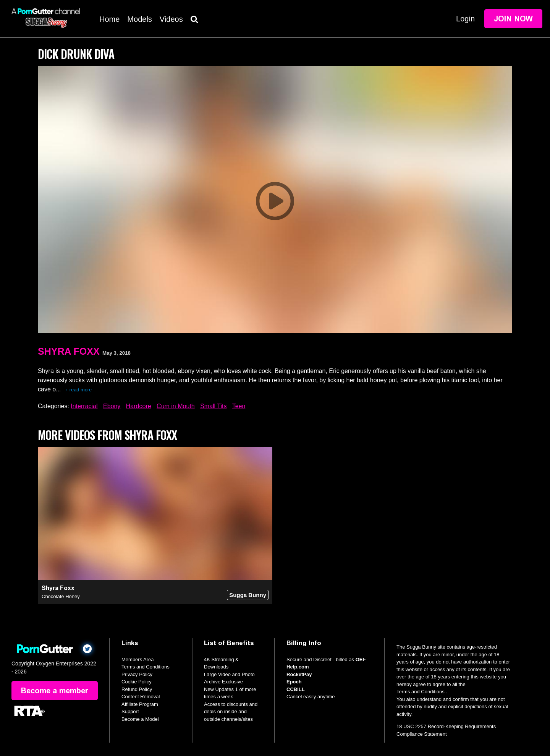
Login (465, 19)
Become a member (55, 691)
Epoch (294, 682)
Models (139, 19)
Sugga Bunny (248, 595)
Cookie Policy (137, 682)
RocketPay (299, 674)
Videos (171, 19)
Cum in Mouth (176, 406)
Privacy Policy (137, 674)
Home (109, 19)
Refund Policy (137, 689)
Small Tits (213, 406)
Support (130, 711)
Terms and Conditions (146, 667)
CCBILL (296, 689)
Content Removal (141, 697)
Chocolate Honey (61, 596)
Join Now (513, 19)
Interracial (84, 406)
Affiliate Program (140, 704)
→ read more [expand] (77, 390)
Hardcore (139, 406)
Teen (239, 406)
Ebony (112, 406)
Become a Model (140, 719)
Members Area (138, 659)
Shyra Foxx (69, 351)
